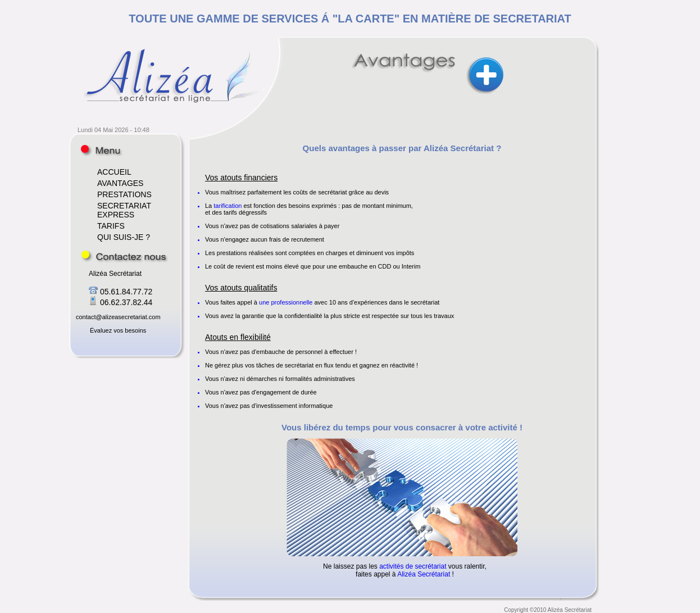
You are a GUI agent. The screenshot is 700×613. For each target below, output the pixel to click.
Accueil (102, 150)
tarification (228, 206)
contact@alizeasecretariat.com (118, 317)
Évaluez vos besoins (118, 330)
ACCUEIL (114, 172)
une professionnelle (286, 302)
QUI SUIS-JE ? (124, 237)
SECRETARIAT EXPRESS (124, 210)
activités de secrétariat (413, 566)
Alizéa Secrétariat (424, 574)
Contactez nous (124, 257)
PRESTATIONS (124, 194)
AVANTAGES (120, 183)
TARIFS (111, 226)
